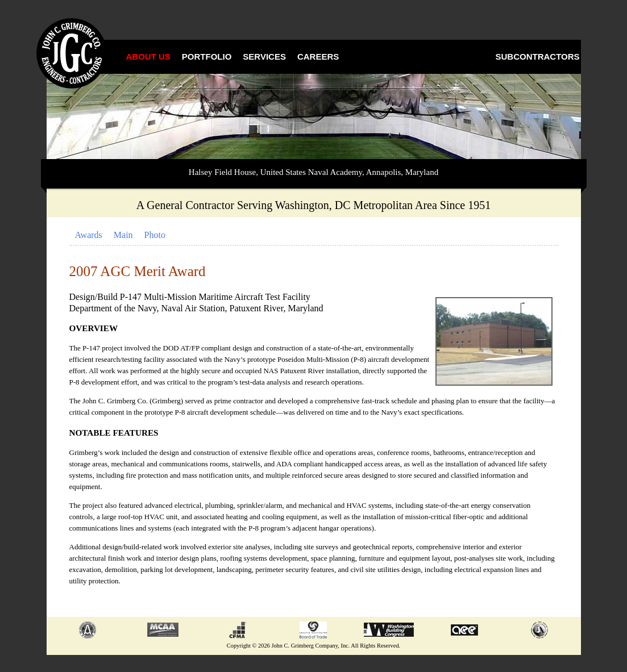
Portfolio (207, 57)
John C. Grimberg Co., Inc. (72, 54)
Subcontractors (538, 57)
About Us (148, 57)
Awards (89, 235)
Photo (155, 235)
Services (264, 57)
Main (123, 235)
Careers (318, 57)
